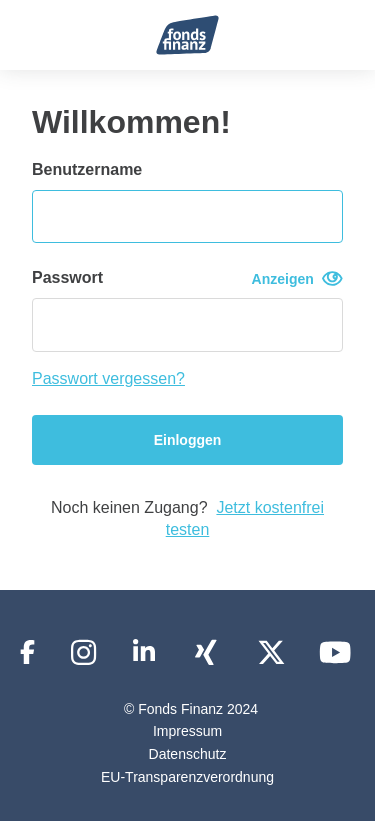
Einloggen (188, 440)
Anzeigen (297, 278)
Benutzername (87, 169)
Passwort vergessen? (108, 378)
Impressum (187, 731)
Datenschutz (188, 754)
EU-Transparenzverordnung (187, 777)
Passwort (187, 278)
